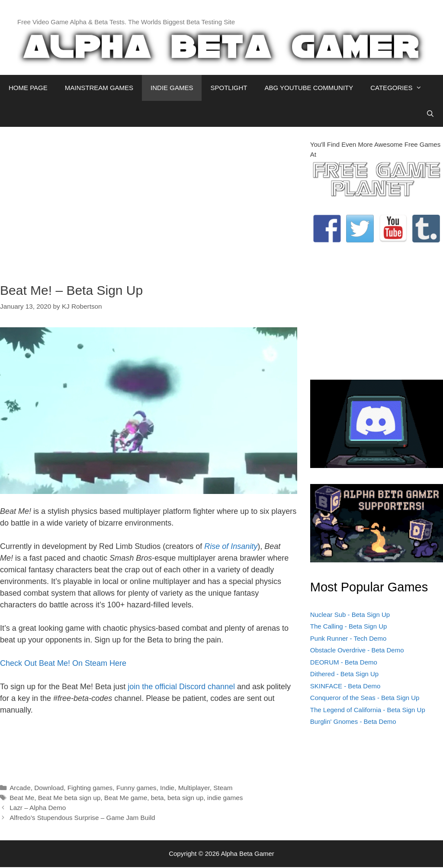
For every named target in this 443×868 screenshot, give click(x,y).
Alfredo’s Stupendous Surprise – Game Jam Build (82, 818)
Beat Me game (126, 798)
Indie (167, 788)
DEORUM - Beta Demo (344, 662)
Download (49, 788)
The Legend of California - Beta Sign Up (368, 710)
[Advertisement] (149, 200)
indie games (225, 798)
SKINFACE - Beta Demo (345, 686)
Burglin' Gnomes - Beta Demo (353, 721)
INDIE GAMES (172, 88)
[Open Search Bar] (430, 114)
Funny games (136, 788)
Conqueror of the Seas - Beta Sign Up (365, 698)
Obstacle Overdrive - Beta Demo (357, 650)
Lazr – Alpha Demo (38, 808)
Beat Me (22, 798)
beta (157, 798)
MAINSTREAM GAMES (99, 88)
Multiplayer (194, 788)
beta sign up (185, 798)
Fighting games (90, 788)
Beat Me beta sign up (69, 798)
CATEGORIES (400, 88)
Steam (223, 788)
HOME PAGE (28, 88)
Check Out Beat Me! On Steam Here (63, 663)
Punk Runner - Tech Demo (348, 638)
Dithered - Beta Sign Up (344, 674)
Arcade (20, 788)
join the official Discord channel (181, 687)
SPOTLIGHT (229, 88)
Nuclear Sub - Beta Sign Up (350, 615)
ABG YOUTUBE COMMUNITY (309, 88)
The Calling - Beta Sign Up (349, 626)
